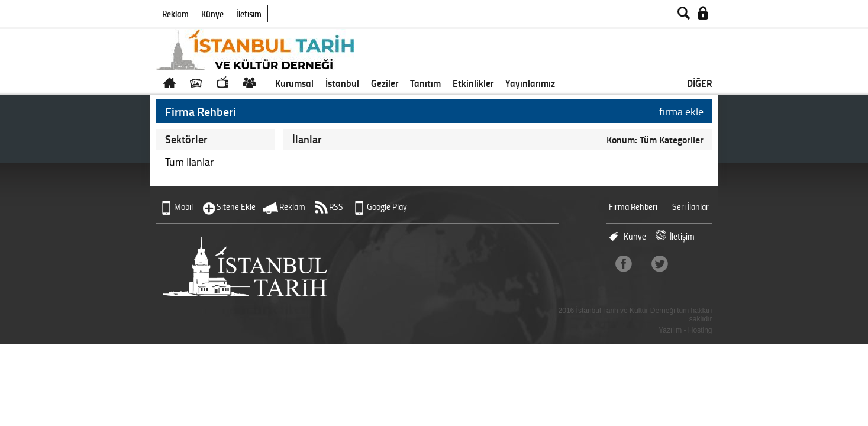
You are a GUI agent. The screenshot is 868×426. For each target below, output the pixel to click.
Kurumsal (294, 83)
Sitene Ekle (236, 207)
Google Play (387, 207)
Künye (212, 14)
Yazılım (670, 330)
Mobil (183, 207)
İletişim (249, 14)
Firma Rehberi (633, 207)
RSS (336, 207)
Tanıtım (425, 83)
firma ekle (681, 111)
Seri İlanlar (690, 207)
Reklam (175, 14)
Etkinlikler (473, 83)
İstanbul (342, 83)
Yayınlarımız (530, 83)
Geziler (385, 83)
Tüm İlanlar (189, 162)
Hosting (700, 330)
